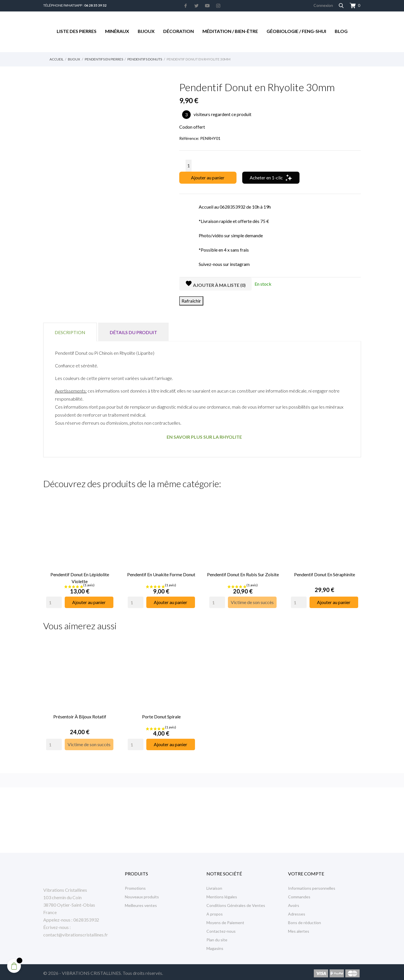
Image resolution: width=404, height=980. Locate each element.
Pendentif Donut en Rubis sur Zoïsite (243, 573)
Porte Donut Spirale (161, 714)
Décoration (179, 31)
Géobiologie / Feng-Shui (296, 31)
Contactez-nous (221, 929)
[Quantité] (189, 166)
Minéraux (117, 31)
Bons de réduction (305, 920)
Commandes (299, 894)
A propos (215, 911)
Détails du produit (133, 332)
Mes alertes (299, 929)
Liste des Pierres (77, 31)
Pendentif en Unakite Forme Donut (161, 573)
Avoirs (294, 903)
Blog (341, 31)
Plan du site (217, 937)
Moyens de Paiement (225, 920)
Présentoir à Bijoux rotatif (80, 714)
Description (70, 332)
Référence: (189, 138)
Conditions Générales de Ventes (236, 903)
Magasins (215, 946)
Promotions (135, 886)
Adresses (297, 911)
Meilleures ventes (141, 903)
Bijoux (146, 31)
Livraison (214, 886)
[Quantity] (54, 601)
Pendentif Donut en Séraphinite (325, 573)
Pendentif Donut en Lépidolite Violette (80, 576)
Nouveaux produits (142, 894)
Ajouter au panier (208, 178)
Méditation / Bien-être (230, 31)
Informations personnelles (312, 886)
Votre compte (306, 871)
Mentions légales (222, 894)
